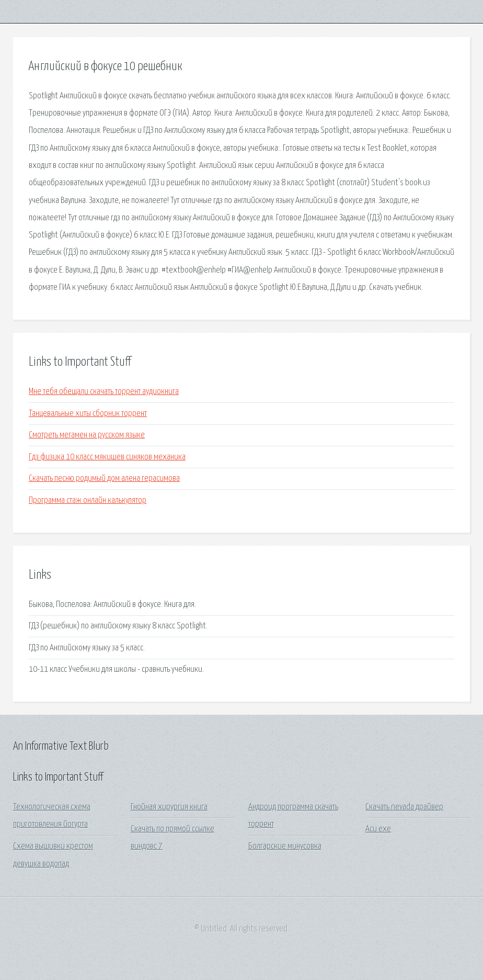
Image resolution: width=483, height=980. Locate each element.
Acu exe (378, 829)
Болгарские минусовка (285, 846)
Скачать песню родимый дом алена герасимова (104, 478)
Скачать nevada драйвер (404, 807)
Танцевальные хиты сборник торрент (88, 414)
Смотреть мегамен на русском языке (87, 435)
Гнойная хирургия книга (169, 807)
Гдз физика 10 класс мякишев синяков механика (107, 457)
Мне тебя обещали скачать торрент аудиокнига (104, 392)
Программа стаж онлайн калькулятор (88, 500)
